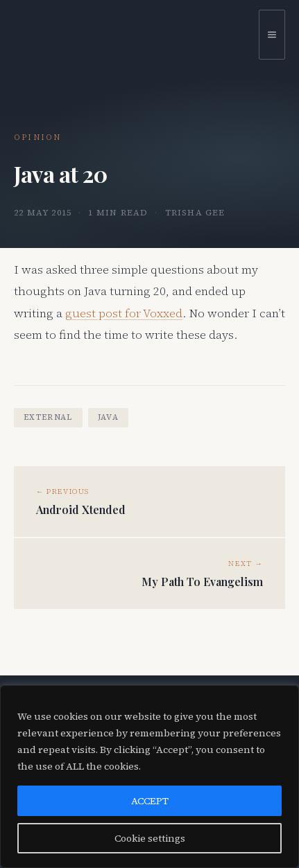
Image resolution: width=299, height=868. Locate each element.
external (48, 417)
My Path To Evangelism (202, 582)
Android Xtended (81, 510)
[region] (149, 777)
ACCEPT (150, 801)
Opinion (37, 138)
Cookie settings (150, 838)
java (108, 417)
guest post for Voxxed (124, 313)
